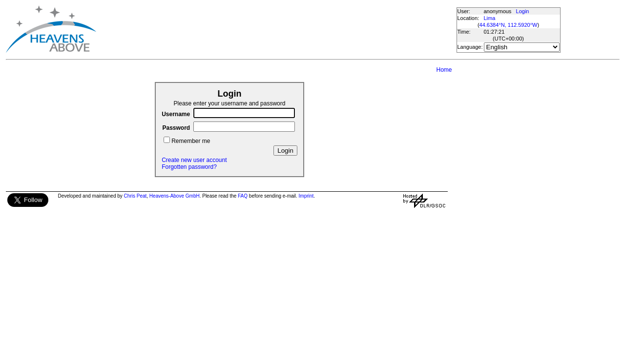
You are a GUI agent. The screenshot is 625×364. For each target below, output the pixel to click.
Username (176, 114)
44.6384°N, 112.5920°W (509, 25)
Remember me (191, 141)
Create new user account (194, 160)
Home (444, 70)
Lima (490, 18)
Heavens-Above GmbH (175, 196)
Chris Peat (135, 196)
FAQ (243, 196)
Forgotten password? (189, 167)
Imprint (306, 196)
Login (523, 11)
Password (176, 128)
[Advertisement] (276, 29)
